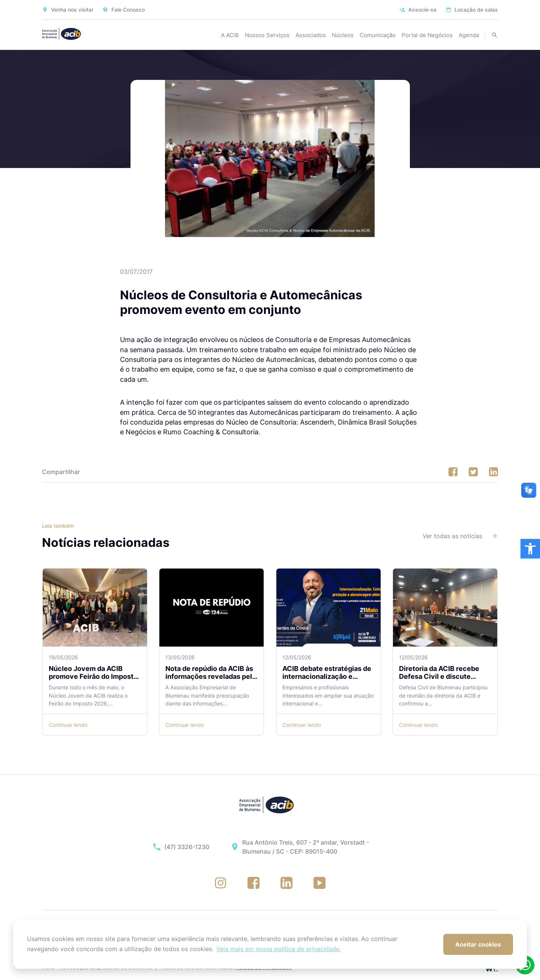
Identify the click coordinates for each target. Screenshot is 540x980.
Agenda (469, 35)
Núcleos (343, 35)
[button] (530, 549)
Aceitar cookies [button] (478, 944)
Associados (311, 35)
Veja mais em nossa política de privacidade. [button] (279, 949)
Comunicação (378, 35)
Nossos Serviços (267, 35)
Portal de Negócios (427, 35)
